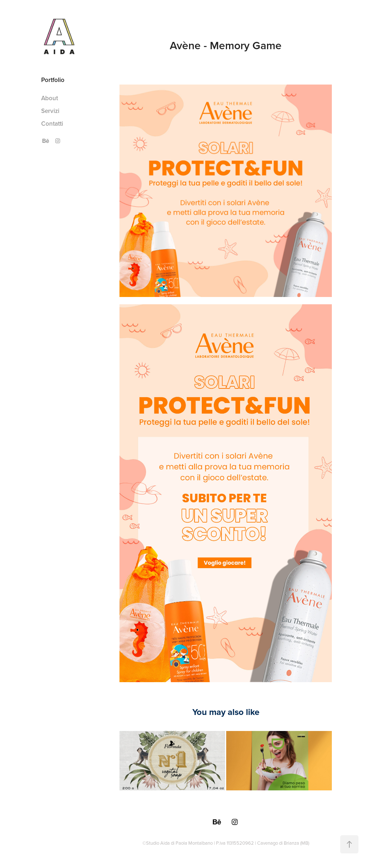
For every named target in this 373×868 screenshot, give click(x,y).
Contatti (52, 124)
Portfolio (53, 80)
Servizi (50, 111)
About (50, 98)
